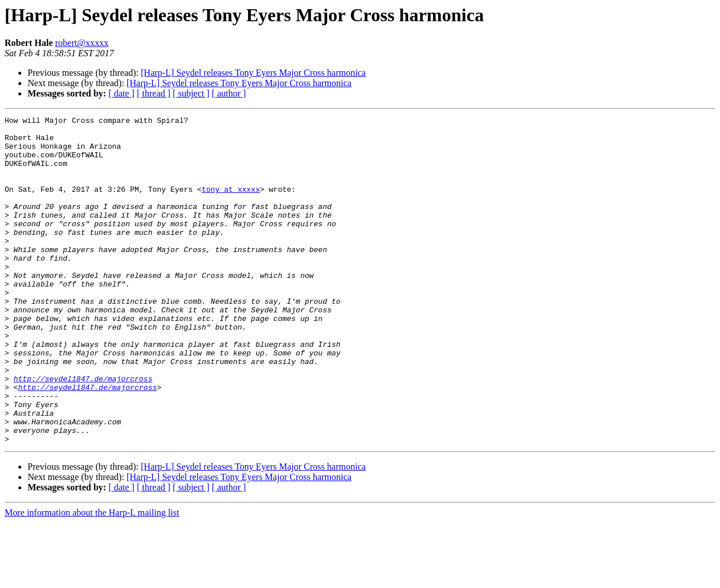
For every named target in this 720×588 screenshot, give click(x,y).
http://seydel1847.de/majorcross (83, 432)
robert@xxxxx (82, 43)
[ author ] (229, 93)
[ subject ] (191, 93)
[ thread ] (154, 93)
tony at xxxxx (231, 204)
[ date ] (121, 93)
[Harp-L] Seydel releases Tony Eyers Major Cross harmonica (253, 73)
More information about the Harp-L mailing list (92, 578)
